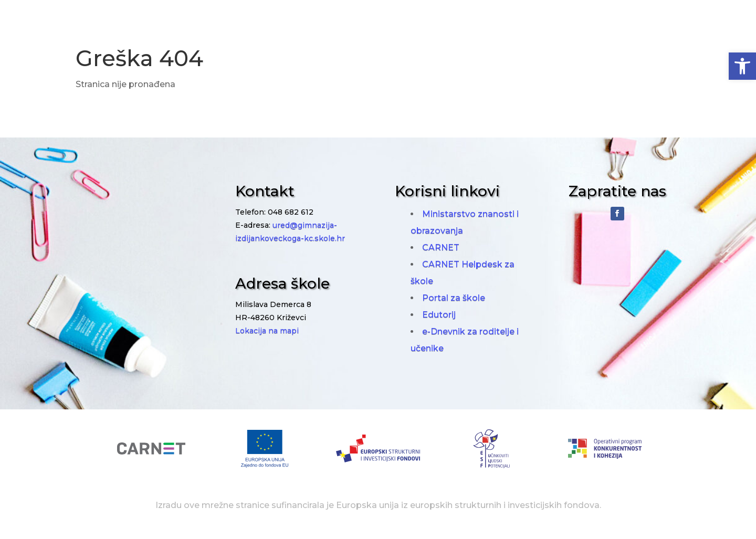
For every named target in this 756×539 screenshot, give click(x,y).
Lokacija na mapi (267, 331)
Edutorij (439, 315)
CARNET (441, 247)
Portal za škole (454, 298)
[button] (742, 66)
